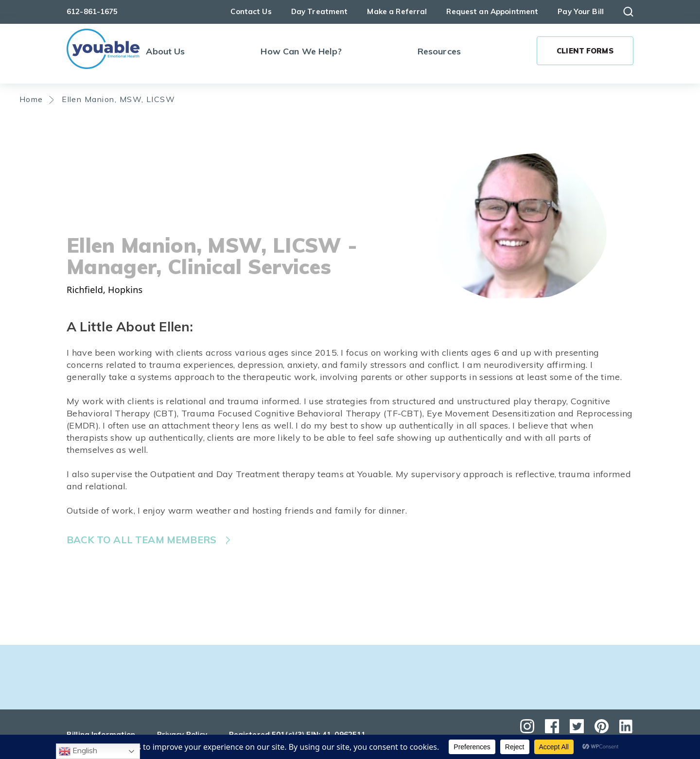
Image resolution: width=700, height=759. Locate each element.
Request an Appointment (492, 11)
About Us (165, 51)
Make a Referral (397, 11)
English (78, 751)
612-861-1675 (92, 11)
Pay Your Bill (581, 11)
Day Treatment (320, 11)
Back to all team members (141, 540)
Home (31, 99)
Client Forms (585, 51)
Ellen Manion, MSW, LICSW (118, 99)
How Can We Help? (301, 51)
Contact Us (251, 11)
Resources (439, 51)
